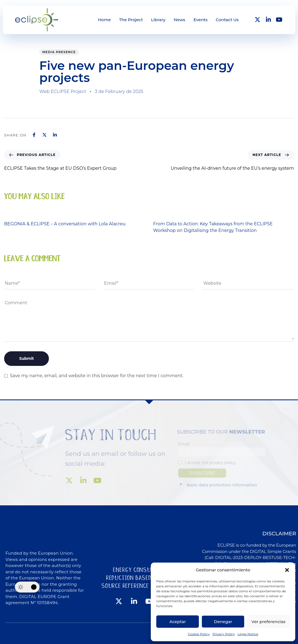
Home (105, 20)
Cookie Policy (199, 634)
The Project (131, 20)
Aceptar (178, 622)
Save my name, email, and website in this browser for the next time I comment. (97, 376)
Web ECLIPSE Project (63, 91)
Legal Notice (248, 634)
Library (158, 20)
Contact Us (227, 20)
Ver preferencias (268, 622)
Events (200, 20)
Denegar (223, 622)
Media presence (59, 52)
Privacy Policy (224, 634)
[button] (287, 570)
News (179, 20)
